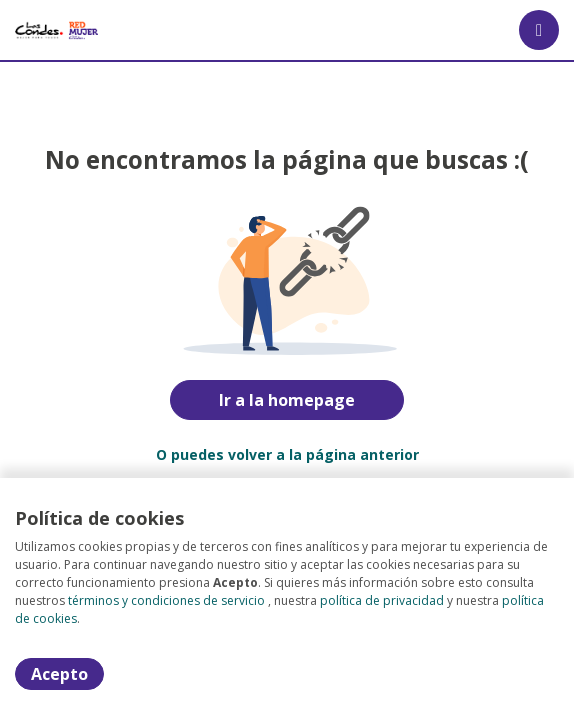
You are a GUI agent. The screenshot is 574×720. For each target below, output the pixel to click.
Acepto (59, 674)
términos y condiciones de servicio (166, 600)
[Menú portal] (539, 30)
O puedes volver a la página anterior (287, 454)
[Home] (56, 30)
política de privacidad (382, 600)
